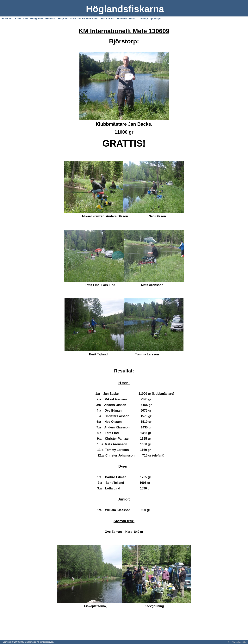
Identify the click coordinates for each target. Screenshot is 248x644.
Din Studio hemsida (237, 642)
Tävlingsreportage (149, 18)
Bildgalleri (36, 18)
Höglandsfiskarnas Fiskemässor (78, 18)
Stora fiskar (107, 18)
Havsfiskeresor (126, 18)
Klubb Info (21, 18)
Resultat (50, 18)
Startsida (7, 18)
